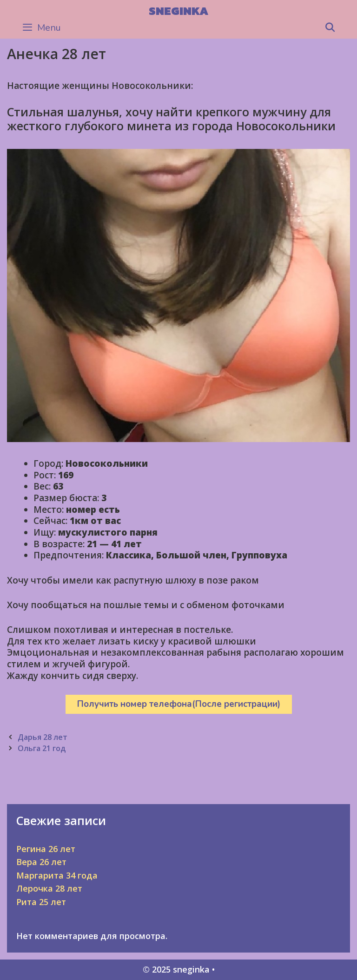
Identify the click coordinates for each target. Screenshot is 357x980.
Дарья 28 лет (43, 737)
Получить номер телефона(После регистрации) (179, 704)
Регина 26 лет (46, 849)
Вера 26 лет (41, 862)
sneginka (178, 11)
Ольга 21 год (42, 748)
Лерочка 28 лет (49, 888)
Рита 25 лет (41, 902)
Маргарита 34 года (57, 875)
